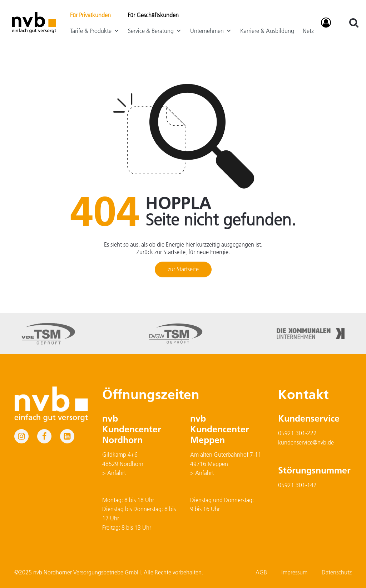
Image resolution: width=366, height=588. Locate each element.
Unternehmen (211, 31)
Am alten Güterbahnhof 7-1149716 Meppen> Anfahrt (226, 464)
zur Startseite (183, 269)
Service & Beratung (155, 31)
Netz (308, 31)
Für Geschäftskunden (153, 15)
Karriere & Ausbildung (267, 31)
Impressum (294, 572)
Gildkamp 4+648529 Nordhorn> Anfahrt (123, 464)
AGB (261, 572)
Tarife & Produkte (95, 31)
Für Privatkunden (90, 15)
